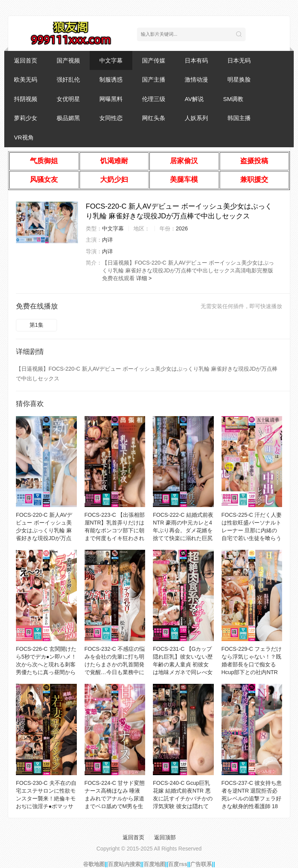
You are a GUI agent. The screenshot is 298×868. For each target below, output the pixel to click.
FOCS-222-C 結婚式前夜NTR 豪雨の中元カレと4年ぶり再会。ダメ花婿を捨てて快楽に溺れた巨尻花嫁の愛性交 (183, 530)
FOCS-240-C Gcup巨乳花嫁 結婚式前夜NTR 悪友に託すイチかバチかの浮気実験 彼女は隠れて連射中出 (183, 798)
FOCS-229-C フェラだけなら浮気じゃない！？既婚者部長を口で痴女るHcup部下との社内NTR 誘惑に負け (252, 664)
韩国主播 (239, 118)
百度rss (178, 864)
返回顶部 (165, 837)
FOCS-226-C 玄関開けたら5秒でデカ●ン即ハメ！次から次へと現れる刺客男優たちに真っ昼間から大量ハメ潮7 (46, 664)
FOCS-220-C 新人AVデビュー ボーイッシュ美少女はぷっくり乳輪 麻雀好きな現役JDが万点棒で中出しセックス (44, 530)
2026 (182, 228)
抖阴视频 (26, 99)
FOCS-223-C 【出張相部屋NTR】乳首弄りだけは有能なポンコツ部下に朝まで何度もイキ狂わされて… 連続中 (115, 530)
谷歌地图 (94, 864)
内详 (107, 240)
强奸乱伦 (68, 79)
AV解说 (194, 99)
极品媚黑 (68, 118)
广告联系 (201, 864)
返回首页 (26, 60)
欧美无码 (26, 79)
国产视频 (68, 60)
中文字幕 (111, 60)
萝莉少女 (26, 118)
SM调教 (233, 99)
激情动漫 (196, 79)
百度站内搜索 (124, 864)
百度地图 (154, 864)
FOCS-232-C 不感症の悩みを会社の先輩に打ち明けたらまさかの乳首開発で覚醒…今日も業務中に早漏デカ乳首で (115, 664)
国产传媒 (154, 60)
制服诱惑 (111, 79)
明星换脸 (239, 79)
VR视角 (24, 137)
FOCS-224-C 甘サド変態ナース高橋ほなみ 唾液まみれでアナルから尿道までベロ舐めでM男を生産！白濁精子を (115, 798)
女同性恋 (111, 118)
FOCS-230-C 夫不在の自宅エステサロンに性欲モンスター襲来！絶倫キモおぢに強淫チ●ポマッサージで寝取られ (46, 798)
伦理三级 (154, 99)
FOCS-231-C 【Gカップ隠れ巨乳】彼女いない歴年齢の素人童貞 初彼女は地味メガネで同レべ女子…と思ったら (183, 664)
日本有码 (196, 60)
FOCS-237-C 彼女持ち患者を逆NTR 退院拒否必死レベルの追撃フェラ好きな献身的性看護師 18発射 (252, 798)
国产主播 (154, 79)
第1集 (36, 325)
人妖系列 (196, 118)
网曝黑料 (111, 99)
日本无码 (239, 60)
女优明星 (68, 99)
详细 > (144, 278)
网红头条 (154, 118)
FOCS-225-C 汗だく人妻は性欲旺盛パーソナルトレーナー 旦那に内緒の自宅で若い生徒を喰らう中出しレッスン (252, 530)
